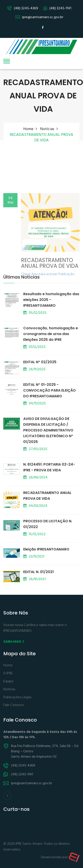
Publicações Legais (17, 697)
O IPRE (8, 674)
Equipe (8, 682)
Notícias (47, 129)
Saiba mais (14, 642)
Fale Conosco (14, 705)
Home (28, 129)
